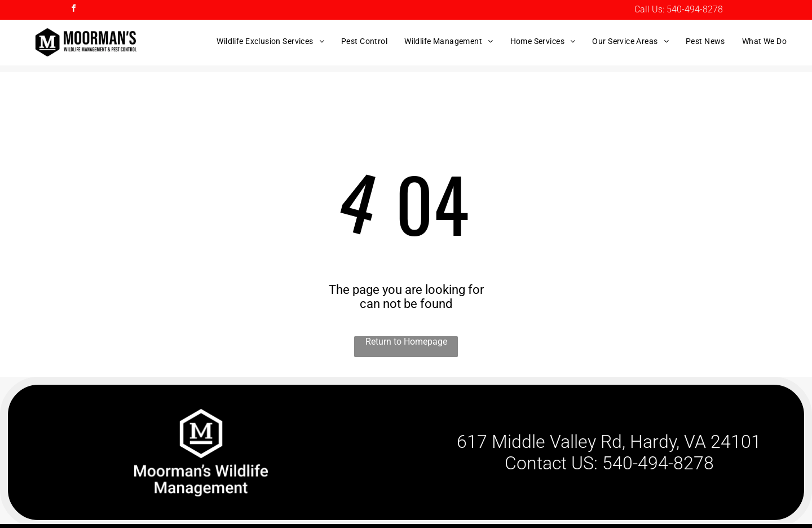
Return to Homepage (406, 342)
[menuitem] (270, 41)
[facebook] (73, 10)
